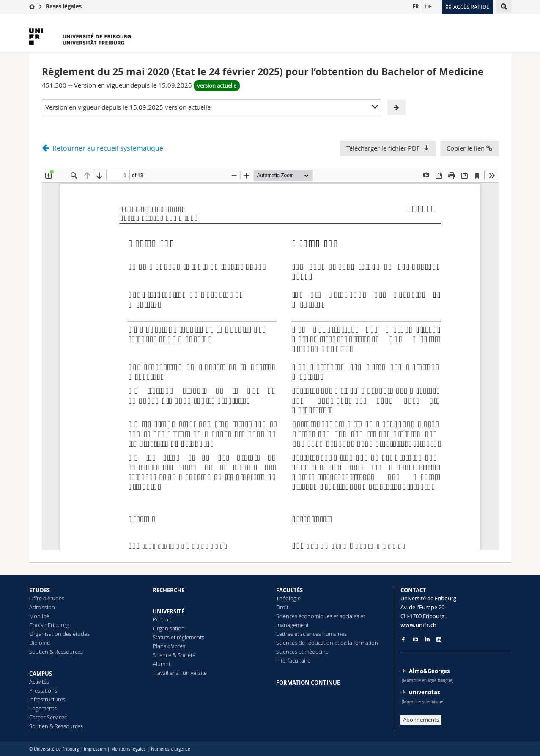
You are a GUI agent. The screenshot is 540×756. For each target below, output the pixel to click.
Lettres (285, 634)
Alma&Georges (429, 671)
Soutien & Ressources (56, 652)
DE (428, 6)
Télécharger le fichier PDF (383, 148)
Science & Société (174, 655)
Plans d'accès (169, 646)
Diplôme (40, 643)
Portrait (162, 619)
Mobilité (39, 616)
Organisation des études (59, 634)
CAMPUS (41, 674)
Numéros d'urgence (171, 749)
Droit (282, 607)
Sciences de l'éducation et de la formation (327, 643)
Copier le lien (469, 148)
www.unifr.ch (418, 625)
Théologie (288, 598)
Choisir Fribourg (49, 625)
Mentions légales (129, 749)
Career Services (48, 717)
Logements (43, 708)
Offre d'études (47, 598)
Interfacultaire (293, 660)
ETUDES (40, 590)
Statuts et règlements (178, 637)
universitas (424, 692)
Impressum (95, 749)
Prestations (43, 690)
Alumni (161, 664)
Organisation (169, 628)
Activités (39, 682)
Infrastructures (47, 699)
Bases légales (64, 6)
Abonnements (421, 720)
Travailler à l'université (180, 673)
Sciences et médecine (302, 652)
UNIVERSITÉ (169, 611)
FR (416, 6)
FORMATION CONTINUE (308, 682)
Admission (42, 607)
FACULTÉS (289, 590)
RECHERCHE (169, 590)
